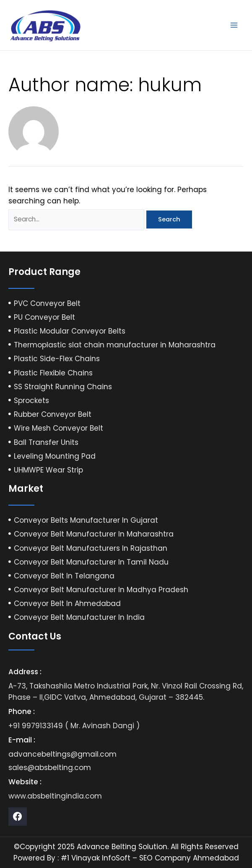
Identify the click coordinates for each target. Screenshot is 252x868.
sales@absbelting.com (50, 768)
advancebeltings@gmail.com (62, 754)
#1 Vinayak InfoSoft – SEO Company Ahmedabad (150, 858)
